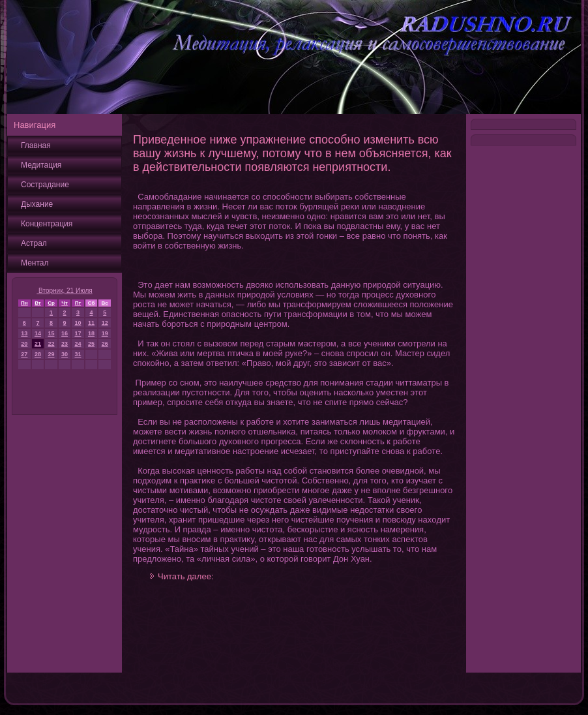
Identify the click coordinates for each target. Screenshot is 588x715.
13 (24, 333)
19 (105, 333)
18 (91, 333)
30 (65, 354)
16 (65, 333)
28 (38, 354)
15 (51, 333)
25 (91, 344)
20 (24, 344)
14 (38, 333)
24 (78, 344)
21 (38, 344)
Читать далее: (186, 576)
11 (91, 323)
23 (65, 344)
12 (105, 323)
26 (105, 344)
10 (78, 323)
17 (78, 333)
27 (24, 354)
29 (51, 354)
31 (78, 354)
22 (51, 344)
